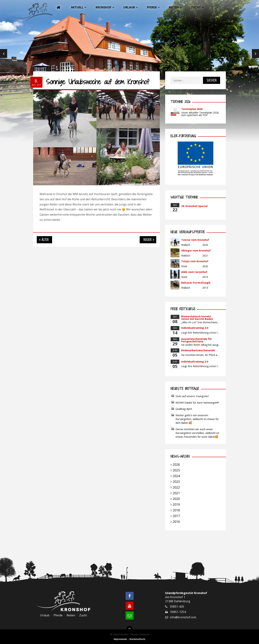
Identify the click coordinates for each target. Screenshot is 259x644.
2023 (176, 482)
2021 (176, 493)
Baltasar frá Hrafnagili (196, 283)
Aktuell (77, 7)
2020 (176, 499)
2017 (176, 516)
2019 (176, 504)
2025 (176, 470)
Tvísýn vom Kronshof (195, 261)
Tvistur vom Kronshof (195, 240)
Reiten (174, 7)
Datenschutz (137, 639)
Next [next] (255, 54)
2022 (176, 487)
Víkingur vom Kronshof (196, 251)
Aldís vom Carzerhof (194, 272)
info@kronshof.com (183, 617)
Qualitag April (184, 409)
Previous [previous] (4, 54)
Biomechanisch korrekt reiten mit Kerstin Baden (197, 318)
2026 (176, 464)
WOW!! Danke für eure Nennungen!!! (197, 402)
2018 (176, 510)
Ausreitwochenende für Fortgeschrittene (196, 340)
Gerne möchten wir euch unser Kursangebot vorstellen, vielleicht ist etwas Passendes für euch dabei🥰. (197, 433)
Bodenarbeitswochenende (198, 350)
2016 (176, 522)
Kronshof (103, 7)
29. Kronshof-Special (194, 206)
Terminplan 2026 (192, 109)
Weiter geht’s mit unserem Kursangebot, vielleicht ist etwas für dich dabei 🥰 (197, 419)
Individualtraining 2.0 (195, 328)
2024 (176, 476)
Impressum (120, 639)
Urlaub (129, 7)
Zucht (196, 7)
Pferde (152, 7)
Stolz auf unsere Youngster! (192, 396)
